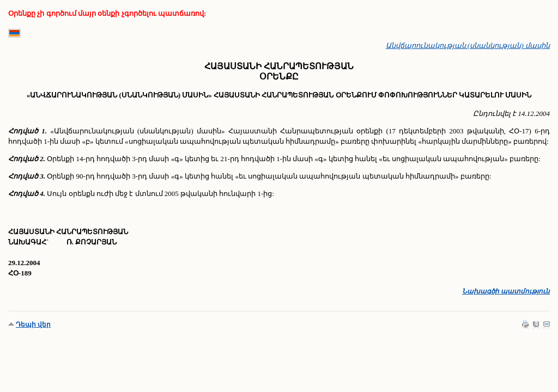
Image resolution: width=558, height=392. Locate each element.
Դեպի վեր (33, 324)
